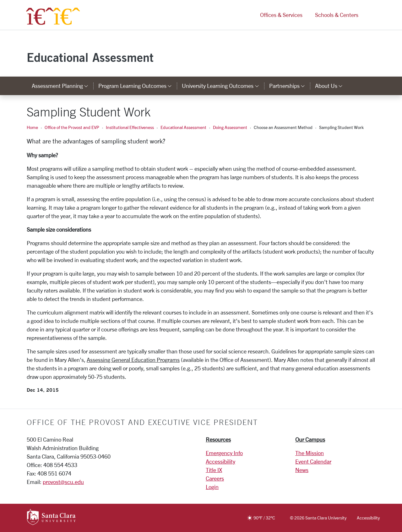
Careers (215, 478)
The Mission (310, 453)
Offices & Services (281, 15)
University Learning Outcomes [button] (223, 86)
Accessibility (220, 461)
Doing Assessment (230, 127)
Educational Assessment (90, 57)
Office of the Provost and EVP (72, 127)
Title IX (214, 470)
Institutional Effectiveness (130, 127)
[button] (370, 15)
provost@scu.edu (63, 482)
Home (32, 127)
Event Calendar (313, 461)
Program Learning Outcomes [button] (138, 86)
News (302, 470)
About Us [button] (331, 86)
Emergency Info (224, 453)
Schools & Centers (337, 15)
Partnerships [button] (290, 86)
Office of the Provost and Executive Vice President (142, 422)
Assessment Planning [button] (62, 86)
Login (212, 487)
